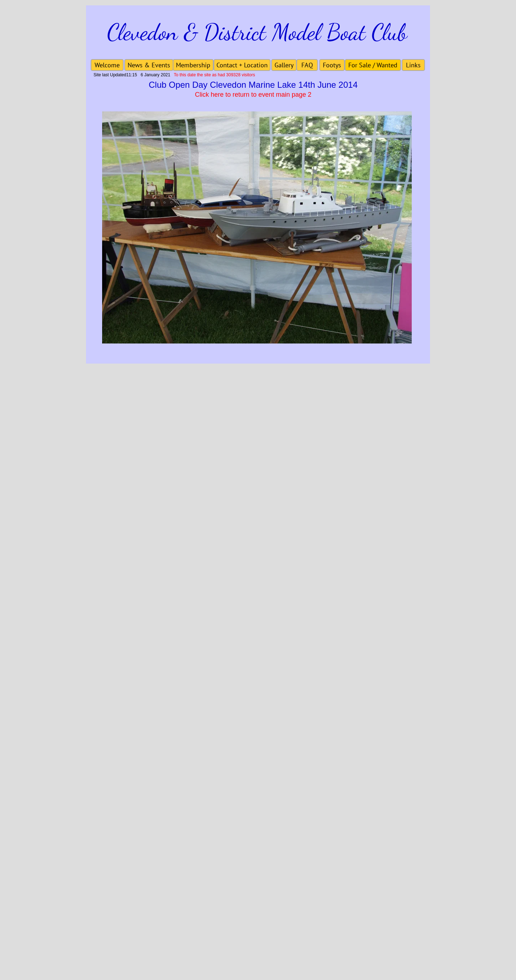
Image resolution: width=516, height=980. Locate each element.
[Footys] (332, 65)
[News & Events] (149, 65)
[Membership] (193, 65)
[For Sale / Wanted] (373, 65)
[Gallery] (284, 65)
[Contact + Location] (242, 65)
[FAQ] (307, 65)
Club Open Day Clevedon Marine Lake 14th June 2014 (253, 85)
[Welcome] (107, 65)
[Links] (413, 65)
